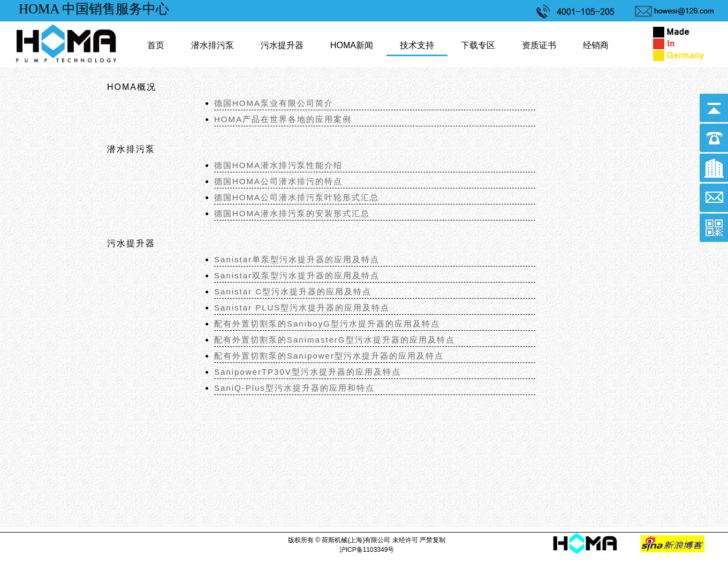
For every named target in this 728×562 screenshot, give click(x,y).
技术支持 (417, 45)
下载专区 (478, 45)
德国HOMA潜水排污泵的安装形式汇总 (292, 213)
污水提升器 (282, 45)
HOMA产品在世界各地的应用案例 (283, 119)
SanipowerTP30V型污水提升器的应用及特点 (308, 372)
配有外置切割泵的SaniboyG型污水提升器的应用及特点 (327, 324)
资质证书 (539, 45)
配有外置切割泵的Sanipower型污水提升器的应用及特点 (329, 356)
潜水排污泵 (213, 45)
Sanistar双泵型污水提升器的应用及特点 (297, 275)
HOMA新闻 (352, 45)
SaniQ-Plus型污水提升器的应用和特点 (294, 388)
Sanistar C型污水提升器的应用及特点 (293, 291)
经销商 (596, 45)
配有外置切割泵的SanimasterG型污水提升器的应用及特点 (335, 340)
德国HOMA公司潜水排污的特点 (278, 181)
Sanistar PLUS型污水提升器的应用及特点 (302, 307)
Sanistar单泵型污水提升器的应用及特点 (297, 259)
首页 (156, 45)
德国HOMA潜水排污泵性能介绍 (278, 165)
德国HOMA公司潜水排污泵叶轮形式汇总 (297, 197)
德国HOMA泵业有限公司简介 (274, 103)
